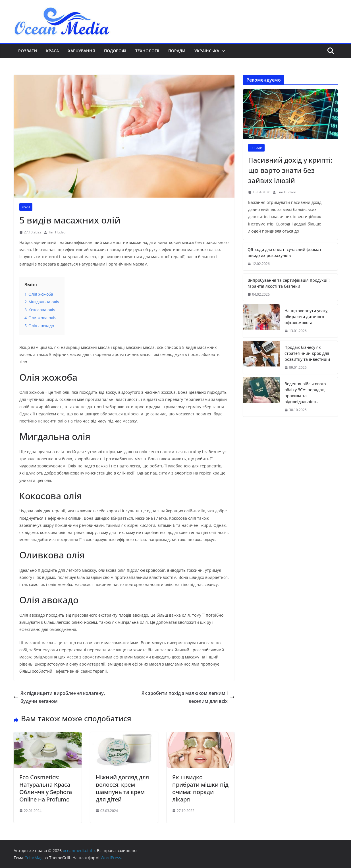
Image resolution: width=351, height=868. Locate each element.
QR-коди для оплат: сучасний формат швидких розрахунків (284, 252)
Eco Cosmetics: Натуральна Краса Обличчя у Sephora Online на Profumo (46, 788)
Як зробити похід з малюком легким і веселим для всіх (188, 697)
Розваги (28, 51)
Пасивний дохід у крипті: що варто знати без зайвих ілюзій (290, 170)
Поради (177, 51)
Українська (207, 51)
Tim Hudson (58, 232)
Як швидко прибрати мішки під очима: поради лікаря (200, 788)
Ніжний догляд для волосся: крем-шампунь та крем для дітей (122, 788)
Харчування (81, 51)
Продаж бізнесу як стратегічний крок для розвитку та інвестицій (307, 353)
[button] (222, 51)
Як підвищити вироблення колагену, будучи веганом (59, 697)
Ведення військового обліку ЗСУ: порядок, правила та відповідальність (305, 393)
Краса (52, 51)
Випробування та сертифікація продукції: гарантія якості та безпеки (289, 283)
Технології (147, 51)
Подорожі (115, 51)
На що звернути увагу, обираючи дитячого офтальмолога (307, 317)
